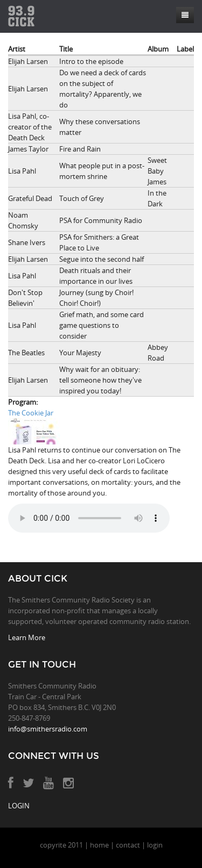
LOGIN (19, 806)
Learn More (27, 637)
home (99, 845)
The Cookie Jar (31, 413)
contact (128, 845)
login (155, 845)
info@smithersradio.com (48, 729)
